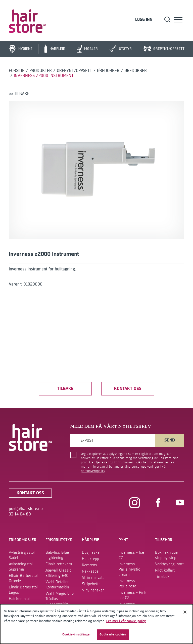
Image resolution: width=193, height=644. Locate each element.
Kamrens (89, 565)
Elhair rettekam (59, 564)
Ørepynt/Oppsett (164, 49)
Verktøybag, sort (169, 564)
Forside (17, 71)
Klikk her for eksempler (152, 462)
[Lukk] (185, 612)
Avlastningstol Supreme (21, 567)
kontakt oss (128, 389)
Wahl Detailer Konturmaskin (57, 585)
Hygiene (20, 49)
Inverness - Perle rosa (128, 583)
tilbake (65, 389)
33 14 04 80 (20, 514)
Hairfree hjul (19, 599)
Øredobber (108, 71)
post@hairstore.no (26, 509)
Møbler (87, 49)
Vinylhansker (93, 590)
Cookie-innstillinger (77, 634)
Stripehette (91, 584)
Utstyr (121, 49)
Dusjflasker (91, 552)
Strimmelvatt (93, 578)
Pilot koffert (165, 570)
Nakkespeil (91, 571)
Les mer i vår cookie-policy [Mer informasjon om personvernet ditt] (126, 621)
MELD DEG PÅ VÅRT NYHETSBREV (111, 426)
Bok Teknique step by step (166, 555)
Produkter (41, 71)
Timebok (162, 577)
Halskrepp (90, 559)
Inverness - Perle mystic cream (129, 569)
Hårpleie (55, 49)
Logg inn (144, 20)
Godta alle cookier (113, 634)
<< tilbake (19, 94)
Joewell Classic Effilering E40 (58, 573)
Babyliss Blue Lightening (57, 555)
